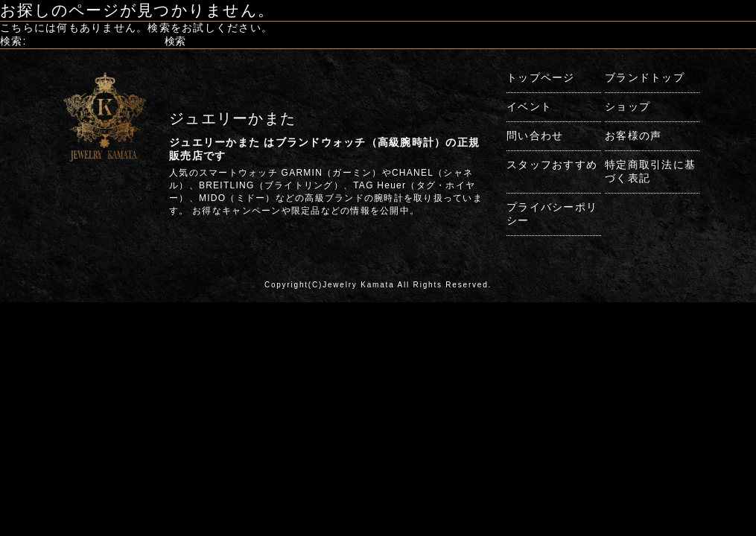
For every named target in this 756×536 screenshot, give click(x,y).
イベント (529, 106)
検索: (13, 41)
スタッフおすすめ (552, 165)
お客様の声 (633, 135)
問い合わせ (535, 135)
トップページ (541, 77)
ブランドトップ (645, 77)
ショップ (628, 106)
